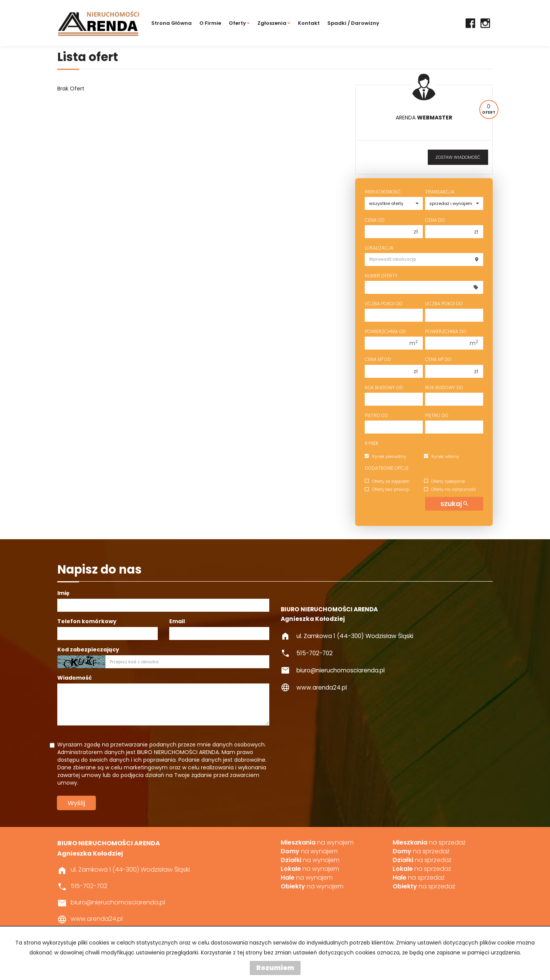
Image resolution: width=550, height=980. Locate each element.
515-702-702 (315, 653)
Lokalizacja (379, 248)
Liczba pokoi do (444, 304)
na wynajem (317, 843)
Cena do (435, 220)
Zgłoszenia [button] (274, 23)
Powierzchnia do (446, 331)
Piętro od (376, 415)
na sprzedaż (429, 843)
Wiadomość (74, 678)
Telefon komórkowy (87, 621)
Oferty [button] (239, 23)
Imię (63, 593)
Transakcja (440, 192)
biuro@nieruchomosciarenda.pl (341, 670)
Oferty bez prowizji (387, 490)
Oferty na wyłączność (450, 490)
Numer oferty (381, 276)
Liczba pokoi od (384, 304)
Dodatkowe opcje (387, 468)
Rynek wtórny (442, 456)
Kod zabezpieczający (88, 650)
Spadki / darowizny (353, 23)
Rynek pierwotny (385, 456)
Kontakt (309, 23)
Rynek (372, 443)
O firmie (210, 23)
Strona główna (171, 23)
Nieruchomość (383, 192)
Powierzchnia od (385, 331)
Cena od (375, 220)
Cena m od (378, 359)
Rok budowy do (444, 388)
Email (177, 621)
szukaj (454, 504)
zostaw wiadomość (458, 157)
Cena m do (438, 359)
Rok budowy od (384, 388)
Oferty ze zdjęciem (387, 481)
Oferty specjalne (444, 481)
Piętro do (437, 415)
